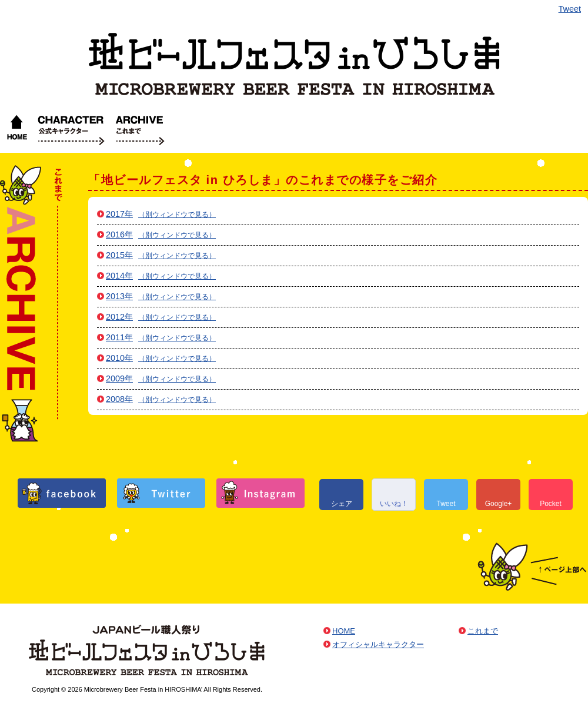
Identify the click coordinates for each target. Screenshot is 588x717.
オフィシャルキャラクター (71, 129)
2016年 (119, 234)
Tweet (570, 9)
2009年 (119, 378)
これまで (140, 129)
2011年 (119, 337)
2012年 (119, 317)
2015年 (119, 255)
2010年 (119, 358)
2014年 (119, 276)
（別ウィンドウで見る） (177, 215)
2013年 (119, 296)
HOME (16, 129)
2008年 (119, 399)
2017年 (119, 214)
